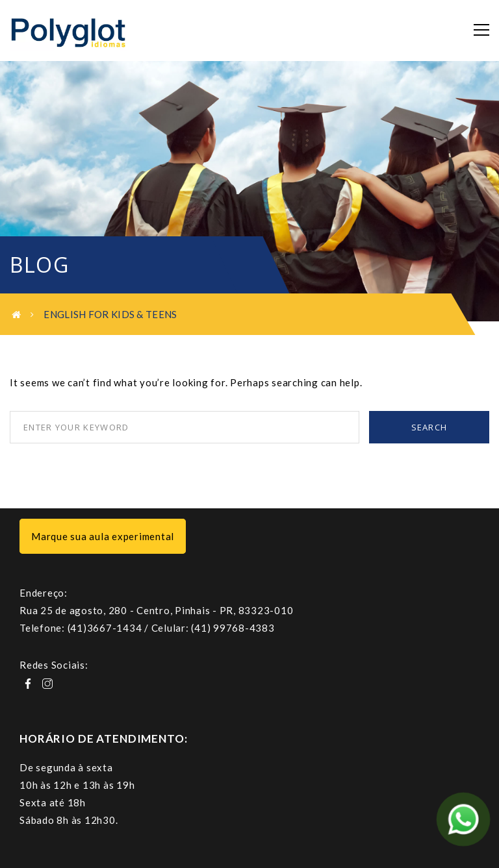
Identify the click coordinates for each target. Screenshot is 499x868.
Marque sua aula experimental (103, 536)
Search (429, 427)
